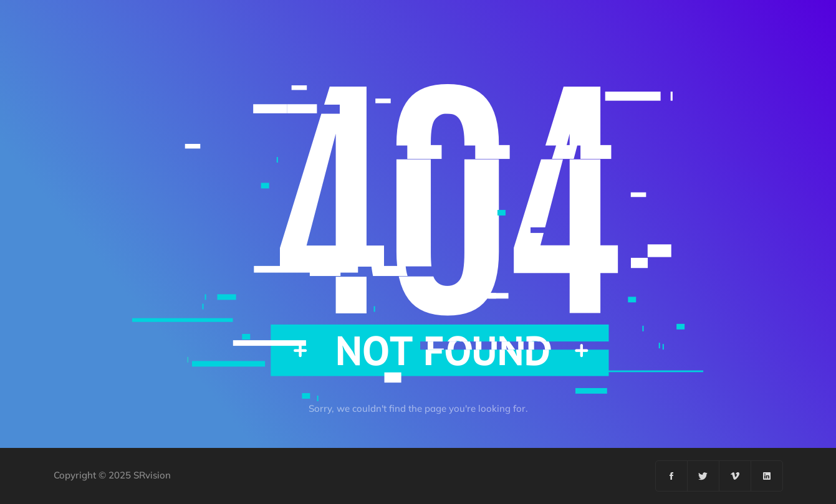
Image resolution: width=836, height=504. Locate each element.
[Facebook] (672, 476)
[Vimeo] (735, 476)
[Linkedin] (767, 476)
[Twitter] (704, 476)
